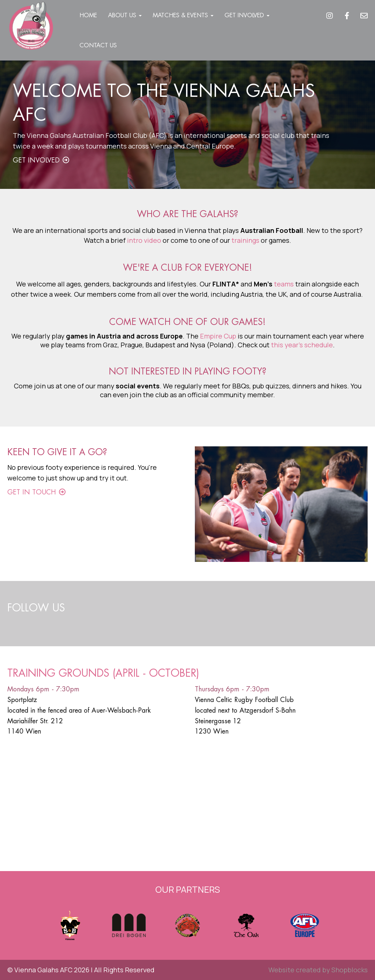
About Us (125, 15)
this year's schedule (302, 345)
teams (284, 284)
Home (88, 15)
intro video (144, 240)
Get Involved (247, 15)
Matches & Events (183, 15)
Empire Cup (218, 336)
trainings (245, 240)
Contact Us (98, 45)
